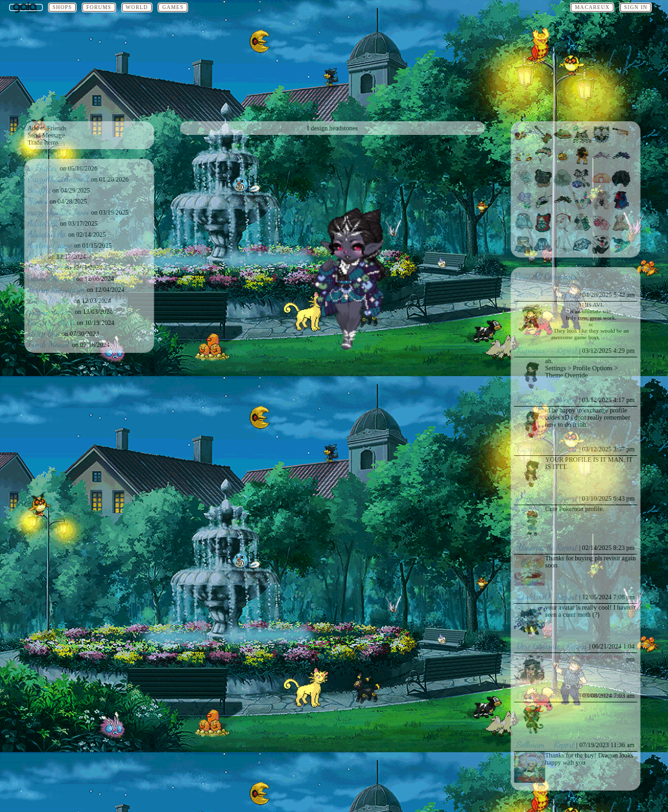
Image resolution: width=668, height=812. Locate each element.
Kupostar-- (536, 350)
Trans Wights (50, 300)
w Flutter (44, 168)
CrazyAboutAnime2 (59, 179)
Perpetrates (46, 267)
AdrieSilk (43, 223)
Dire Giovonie (539, 646)
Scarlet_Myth (52, 322)
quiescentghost (51, 311)
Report (567, 294)
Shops (62, 7)
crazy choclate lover (59, 212)
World (137, 7)
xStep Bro (44, 333)
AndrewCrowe (50, 245)
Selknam (531, 744)
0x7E (526, 498)
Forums (99, 7)
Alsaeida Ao (48, 234)
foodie (37, 256)
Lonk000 (534, 596)
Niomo (38, 201)
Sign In (636, 7)
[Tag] (526, 695)
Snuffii (40, 190)
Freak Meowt (50, 344)
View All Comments (546, 276)
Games (173, 7)
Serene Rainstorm (57, 289)
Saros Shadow (52, 278)
